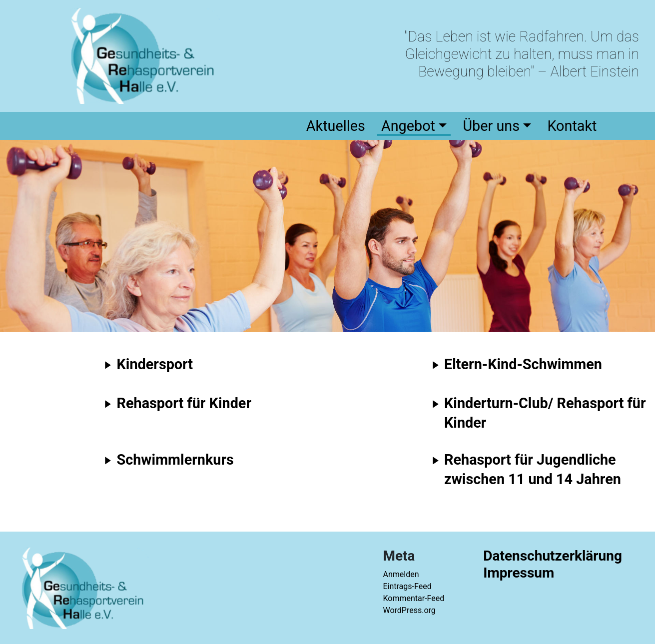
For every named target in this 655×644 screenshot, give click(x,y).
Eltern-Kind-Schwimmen (523, 364)
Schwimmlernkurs (175, 460)
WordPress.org (409, 610)
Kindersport (155, 364)
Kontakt (572, 126)
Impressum (519, 573)
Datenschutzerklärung (553, 556)
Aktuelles (336, 126)
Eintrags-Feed (407, 586)
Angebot (408, 126)
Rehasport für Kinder (184, 403)
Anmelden (401, 574)
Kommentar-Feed (413, 598)
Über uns (491, 126)
